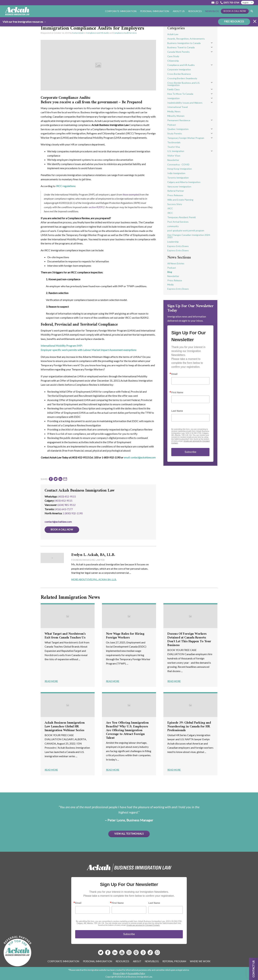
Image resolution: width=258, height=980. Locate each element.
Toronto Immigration (178, 178)
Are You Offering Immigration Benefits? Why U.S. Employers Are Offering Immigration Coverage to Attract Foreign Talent (127, 730)
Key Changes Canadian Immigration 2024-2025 (189, 236)
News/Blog (212, 11)
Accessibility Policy (136, 973)
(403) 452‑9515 (64, 501)
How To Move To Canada (180, 94)
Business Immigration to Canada (184, 43)
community (173, 226)
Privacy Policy (119, 973)
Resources (195, 11)
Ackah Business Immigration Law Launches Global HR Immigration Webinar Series (65, 727)
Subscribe (190, 452)
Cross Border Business (179, 74)
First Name (177, 392)
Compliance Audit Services (125, 33)
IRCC (170, 208)
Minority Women (176, 116)
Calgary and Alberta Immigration (184, 182)
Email (174, 374)
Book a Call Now (235, 11)
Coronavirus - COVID (178, 164)
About (137, 961)
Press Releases (175, 195)
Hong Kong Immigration (180, 169)
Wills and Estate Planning (180, 200)
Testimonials (174, 142)
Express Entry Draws (178, 246)
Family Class (174, 89)
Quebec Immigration (178, 129)
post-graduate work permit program (186, 230)
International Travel (178, 107)
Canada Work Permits (179, 52)
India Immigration (176, 173)
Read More (51, 681)
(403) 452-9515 (67, 496)
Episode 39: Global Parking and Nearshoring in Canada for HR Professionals (189, 727)
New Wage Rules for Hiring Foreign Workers (125, 636)
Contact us (253, 969)
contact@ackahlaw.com (58, 522)
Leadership (173, 242)
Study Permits (175, 133)
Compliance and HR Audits (98, 33)
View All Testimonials (129, 834)
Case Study (173, 56)
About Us (179, 11)
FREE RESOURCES (234, 21)
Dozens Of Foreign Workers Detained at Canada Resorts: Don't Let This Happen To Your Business (189, 640)
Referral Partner (176, 191)
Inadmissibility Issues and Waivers (185, 103)
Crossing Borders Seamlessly (182, 78)
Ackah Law (173, 34)
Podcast (172, 125)
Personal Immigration (155, 11)
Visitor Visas (174, 156)
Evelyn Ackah (78, 33)
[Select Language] (247, 3)
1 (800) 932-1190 (73, 513)
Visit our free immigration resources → (24, 22)
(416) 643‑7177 (64, 509)
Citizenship (173, 61)
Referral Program (174, 961)
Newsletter (173, 160)
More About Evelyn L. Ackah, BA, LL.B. (94, 579)
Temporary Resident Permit (182, 217)
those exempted (131, 194)
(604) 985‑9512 (67, 505)
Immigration (174, 98)
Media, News (174, 111)
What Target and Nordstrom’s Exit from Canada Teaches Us (65, 636)
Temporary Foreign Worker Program (186, 138)
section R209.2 (97, 207)
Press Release (175, 280)
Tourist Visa (174, 147)
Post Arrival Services (178, 222)
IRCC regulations (66, 186)
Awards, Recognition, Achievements (186, 39)
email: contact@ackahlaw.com (140, 457)
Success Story (175, 204)
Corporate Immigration (121, 11)
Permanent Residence (179, 120)
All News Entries (176, 263)
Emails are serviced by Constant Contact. (143, 925)
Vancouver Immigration (179, 186)
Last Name (177, 411)
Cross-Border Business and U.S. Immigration (184, 84)
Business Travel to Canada (181, 47)
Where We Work (200, 961)
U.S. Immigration (176, 151)
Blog (170, 272)
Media (170, 284)
